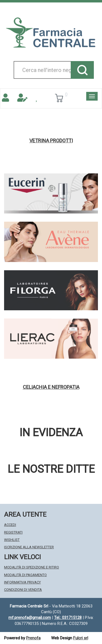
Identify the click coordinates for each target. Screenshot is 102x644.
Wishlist (12, 540)
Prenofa (33, 638)
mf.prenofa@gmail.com (30, 618)
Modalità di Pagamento (25, 575)
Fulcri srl (81, 638)
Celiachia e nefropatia (51, 387)
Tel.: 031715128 (68, 618)
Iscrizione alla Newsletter (29, 547)
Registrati (13, 532)
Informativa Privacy (22, 582)
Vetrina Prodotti (51, 141)
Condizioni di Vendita (23, 590)
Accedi (10, 525)
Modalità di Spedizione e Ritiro (32, 567)
